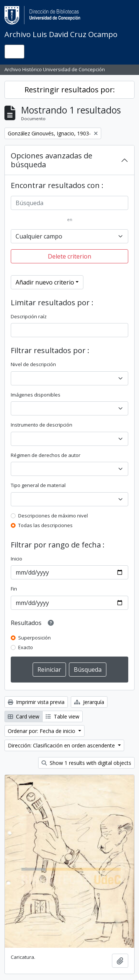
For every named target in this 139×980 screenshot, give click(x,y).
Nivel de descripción (33, 364)
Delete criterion (69, 256)
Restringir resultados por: (70, 90)
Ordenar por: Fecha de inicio (42, 731)
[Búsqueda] (69, 203)
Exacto (26, 647)
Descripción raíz (29, 316)
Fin (14, 589)
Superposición (34, 638)
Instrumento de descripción (42, 425)
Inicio (16, 559)
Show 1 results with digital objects (86, 763)
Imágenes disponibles (36, 395)
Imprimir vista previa (36, 702)
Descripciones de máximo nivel (53, 516)
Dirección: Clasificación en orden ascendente (62, 745)
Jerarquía (89, 702)
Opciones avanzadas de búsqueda (52, 160)
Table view (62, 716)
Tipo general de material (38, 485)
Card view (24, 716)
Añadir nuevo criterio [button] (45, 282)
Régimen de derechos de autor (46, 455)
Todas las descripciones (45, 525)
